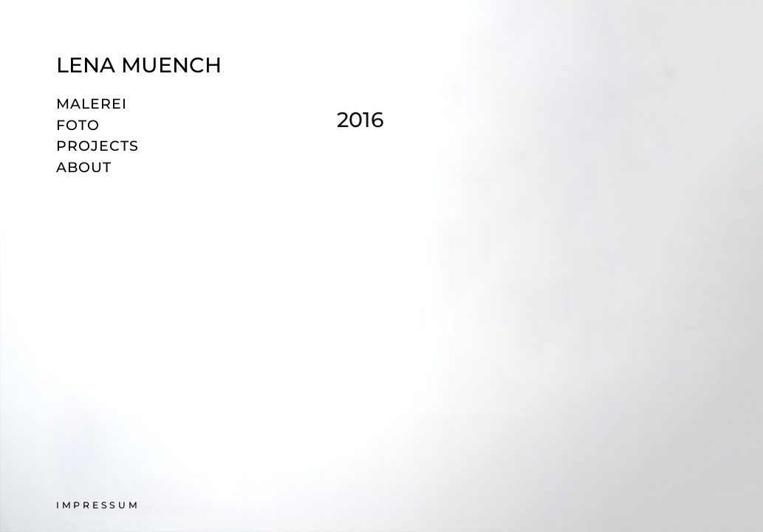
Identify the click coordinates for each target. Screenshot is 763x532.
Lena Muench (139, 65)
